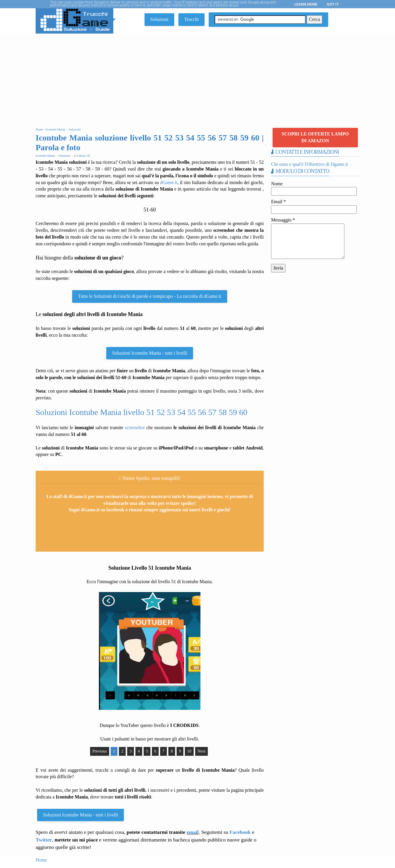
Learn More (306, 4)
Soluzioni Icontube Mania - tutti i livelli (150, 353)
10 (189, 751)
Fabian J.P (83, 156)
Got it (333, 4)
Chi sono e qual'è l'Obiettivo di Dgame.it (309, 164)
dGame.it (169, 182)
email (193, 832)
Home (41, 860)
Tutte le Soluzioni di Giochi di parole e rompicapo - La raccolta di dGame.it (150, 296)
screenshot (135, 428)
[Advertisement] (197, 78)
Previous (100, 751)
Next (201, 751)
